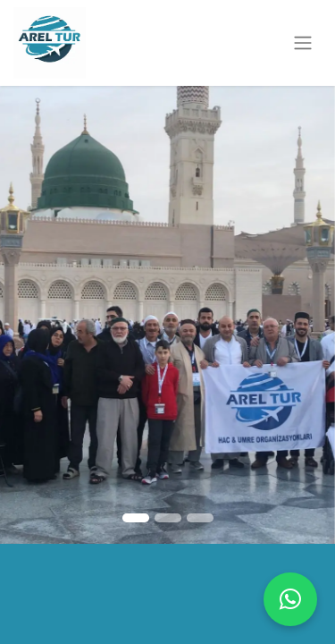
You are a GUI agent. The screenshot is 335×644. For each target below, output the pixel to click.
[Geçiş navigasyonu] (303, 43)
